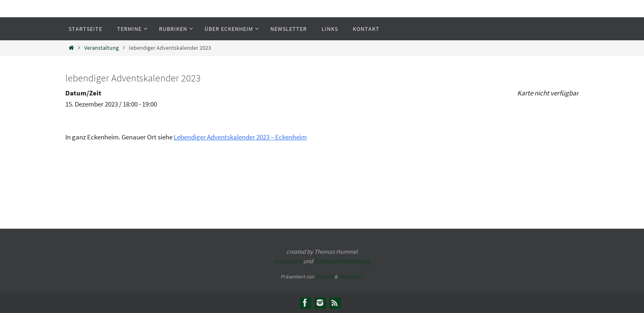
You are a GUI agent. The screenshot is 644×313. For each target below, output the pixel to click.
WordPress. (351, 277)
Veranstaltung (101, 48)
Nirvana (324, 277)
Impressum (288, 261)
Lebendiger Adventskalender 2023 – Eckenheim (240, 137)
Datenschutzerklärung (342, 261)
